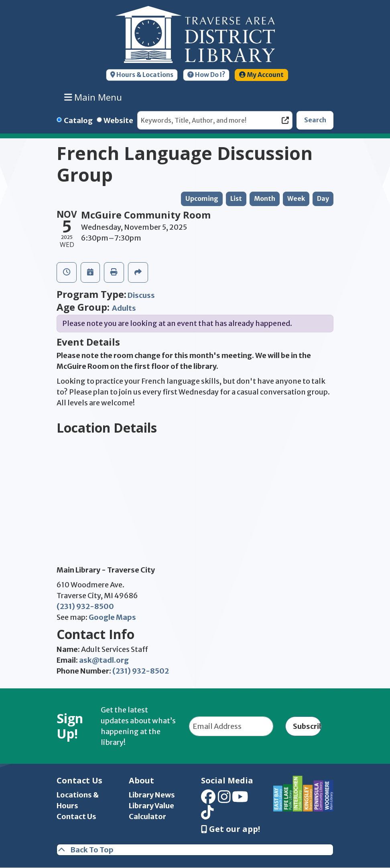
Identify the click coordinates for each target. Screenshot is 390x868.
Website (118, 120)
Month (265, 199)
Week (296, 199)
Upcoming (202, 199)
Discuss (141, 295)
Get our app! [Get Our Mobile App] (231, 829)
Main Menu (93, 97)
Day (323, 199)
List (236, 199)
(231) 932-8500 (85, 606)
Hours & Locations (142, 75)
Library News (152, 795)
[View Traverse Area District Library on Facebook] (208, 800)
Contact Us (76, 816)
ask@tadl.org (104, 660)
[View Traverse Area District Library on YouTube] (240, 800)
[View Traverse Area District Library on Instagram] (224, 800)
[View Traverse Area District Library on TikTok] (207, 815)
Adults (124, 308)
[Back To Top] (195, 850)
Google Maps (112, 617)
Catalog (78, 120)
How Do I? (206, 75)
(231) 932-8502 (141, 671)
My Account (261, 75)
